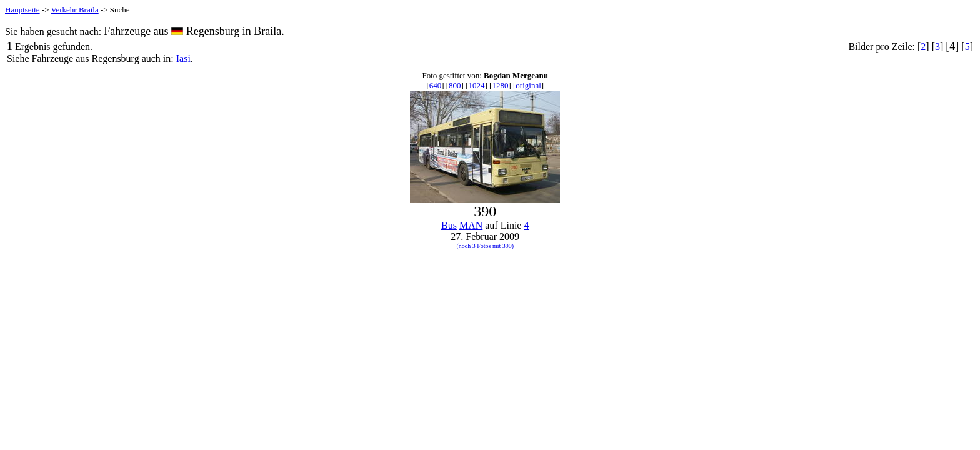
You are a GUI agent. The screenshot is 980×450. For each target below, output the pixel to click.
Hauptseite (22, 10)
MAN (471, 225)
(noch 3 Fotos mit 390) (485, 246)
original (528, 85)
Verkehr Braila (75, 10)
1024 (477, 85)
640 (436, 85)
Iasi (183, 58)
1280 (500, 85)
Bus (449, 225)
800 (455, 85)
